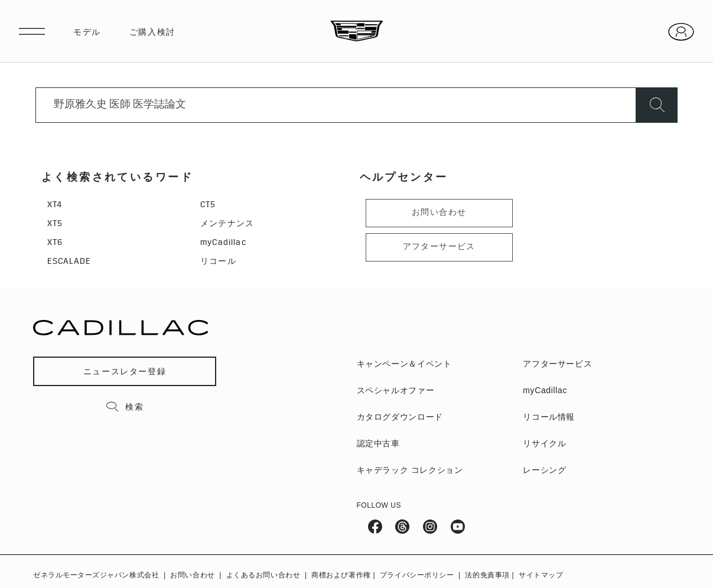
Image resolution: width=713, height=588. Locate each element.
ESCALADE (69, 262)
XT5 (55, 224)
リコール (218, 262)
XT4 (55, 205)
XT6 (55, 243)
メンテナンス (227, 224)
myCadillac (223, 243)
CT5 (208, 205)
